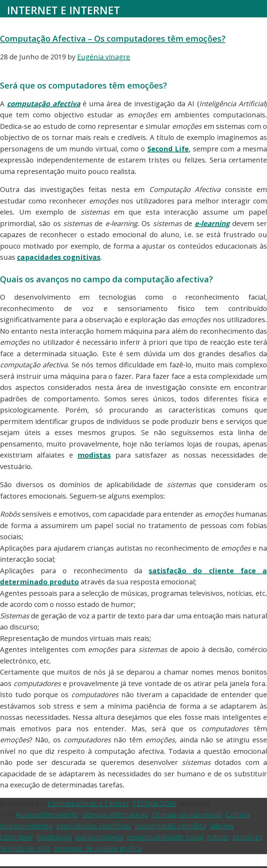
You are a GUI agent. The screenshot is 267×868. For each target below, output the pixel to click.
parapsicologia (99, 837)
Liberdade (17, 837)
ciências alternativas (115, 814)
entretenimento (26, 826)
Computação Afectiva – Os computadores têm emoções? (113, 39)
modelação (54, 837)
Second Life (168, 149)
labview (222, 826)
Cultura (238, 814)
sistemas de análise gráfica (98, 848)
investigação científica (171, 826)
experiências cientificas (94, 826)
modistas (94, 455)
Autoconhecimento (47, 814)
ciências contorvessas (187, 814)
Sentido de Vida (25, 848)
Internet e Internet (63, 10)
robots (218, 837)
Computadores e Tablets (88, 803)
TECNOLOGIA (154, 803)
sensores (248, 837)
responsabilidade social (165, 837)
